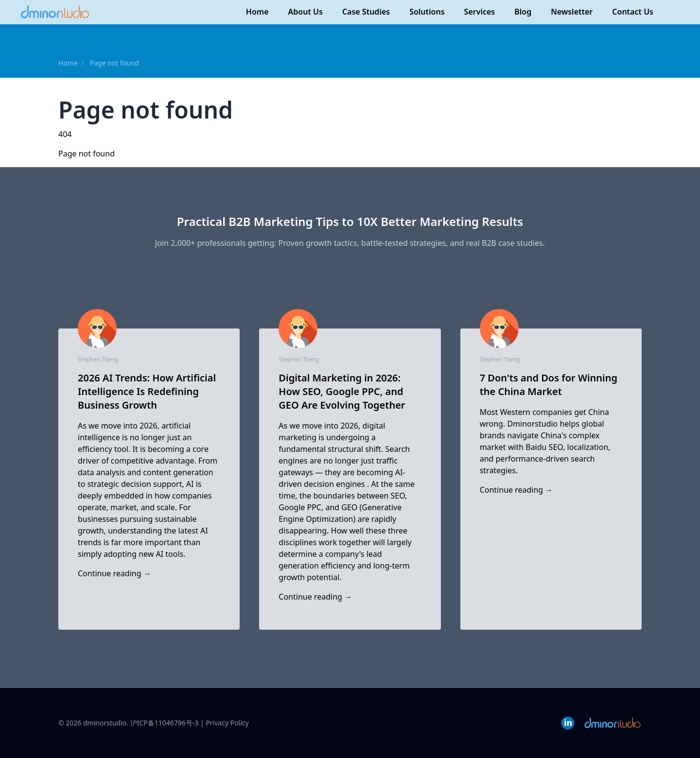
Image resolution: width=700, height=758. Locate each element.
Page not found (115, 63)
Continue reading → (114, 573)
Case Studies (366, 12)
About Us (306, 12)
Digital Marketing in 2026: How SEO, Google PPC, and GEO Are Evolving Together (342, 391)
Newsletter (572, 12)
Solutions (427, 12)
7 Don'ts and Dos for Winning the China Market (549, 385)
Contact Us (633, 12)
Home (257, 12)
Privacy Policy (227, 723)
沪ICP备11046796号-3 (165, 723)
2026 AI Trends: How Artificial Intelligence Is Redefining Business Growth (147, 391)
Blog (523, 12)
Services (480, 12)
